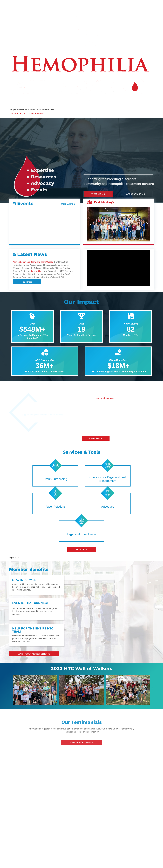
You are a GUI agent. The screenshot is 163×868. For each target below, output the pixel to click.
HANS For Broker (37, 114)
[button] (90, 224)
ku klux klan (37, 271)
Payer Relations (55, 507)
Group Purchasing (55, 479)
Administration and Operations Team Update (33, 262)
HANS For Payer (18, 114)
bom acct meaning (105, 398)
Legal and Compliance (81, 534)
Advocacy (108, 507)
